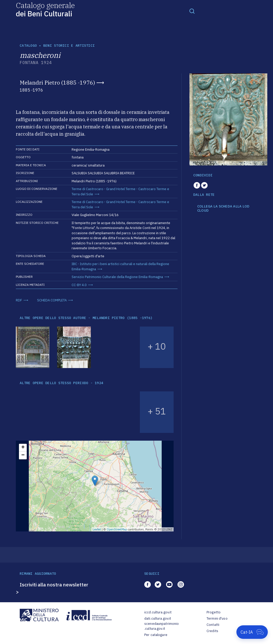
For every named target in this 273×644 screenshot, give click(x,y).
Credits (212, 631)
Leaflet (97, 529)
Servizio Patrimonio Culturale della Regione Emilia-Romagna (117, 277)
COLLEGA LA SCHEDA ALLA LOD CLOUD (223, 208)
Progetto (214, 612)
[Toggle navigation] (192, 11)
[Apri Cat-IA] (252, 632)
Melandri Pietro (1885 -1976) (57, 82)
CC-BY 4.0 (79, 285)
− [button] (23, 455)
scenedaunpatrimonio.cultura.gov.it (162, 626)
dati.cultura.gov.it (158, 618)
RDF (19, 300)
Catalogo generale (45, 9)
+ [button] (23, 448)
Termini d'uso (217, 618)
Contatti (213, 625)
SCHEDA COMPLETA (52, 300)
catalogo (28, 46)
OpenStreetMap (117, 529)
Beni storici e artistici (69, 46)
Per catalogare (156, 635)
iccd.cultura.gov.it (158, 612)
